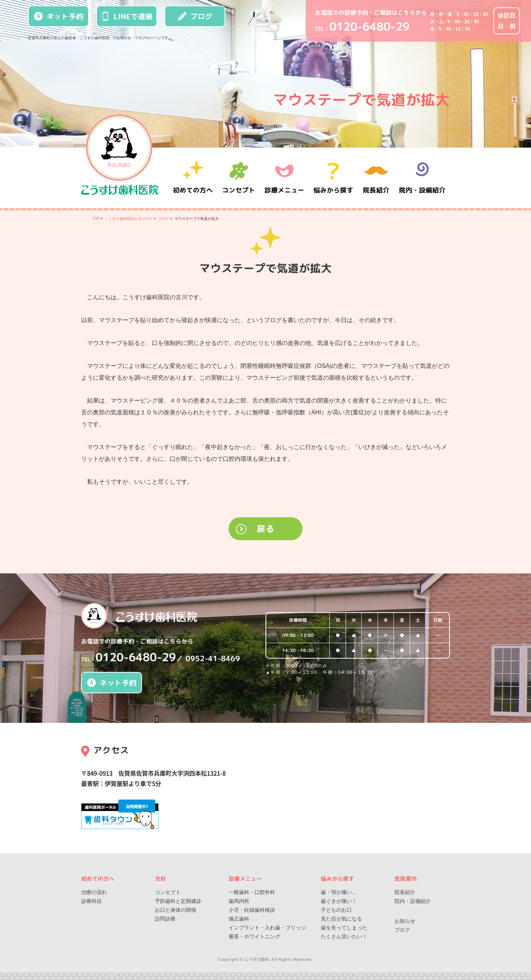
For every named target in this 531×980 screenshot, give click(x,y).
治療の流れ (94, 892)
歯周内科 (239, 901)
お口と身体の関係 (176, 910)
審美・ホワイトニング (254, 936)
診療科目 (91, 901)
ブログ (195, 16)
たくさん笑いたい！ (344, 936)
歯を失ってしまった (344, 928)
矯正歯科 (239, 919)
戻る (265, 529)
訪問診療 (165, 919)
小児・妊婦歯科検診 (252, 910)
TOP (96, 219)
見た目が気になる (341, 919)
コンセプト (168, 892)
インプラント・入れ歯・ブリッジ (267, 928)
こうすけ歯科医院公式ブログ (129, 219)
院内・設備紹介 (422, 178)
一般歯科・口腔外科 (252, 892)
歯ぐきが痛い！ (339, 901)
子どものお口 (336, 910)
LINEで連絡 (127, 16)
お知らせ (405, 921)
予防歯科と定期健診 (178, 901)
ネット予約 (59, 16)
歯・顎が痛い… (339, 892)
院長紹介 (376, 178)
